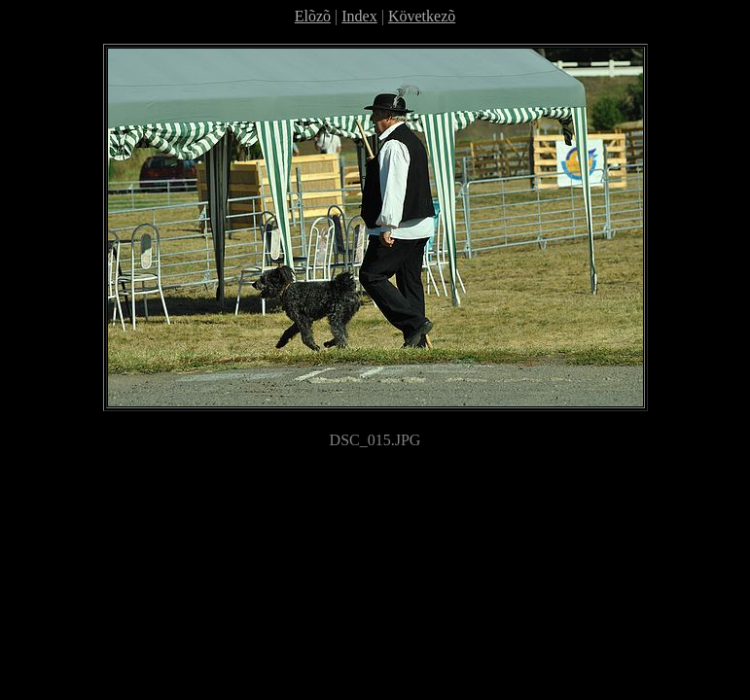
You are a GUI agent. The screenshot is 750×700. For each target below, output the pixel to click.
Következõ (422, 16)
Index (359, 16)
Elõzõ (313, 16)
